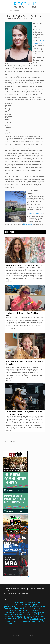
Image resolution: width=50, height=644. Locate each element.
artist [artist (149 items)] (17, 603)
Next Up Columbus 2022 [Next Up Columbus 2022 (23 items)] (21, 616)
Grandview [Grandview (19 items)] (33, 613)
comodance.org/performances (24, 223)
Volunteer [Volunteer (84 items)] (34, 620)
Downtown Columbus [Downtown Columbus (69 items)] (21, 610)
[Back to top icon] (25, 632)
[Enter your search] (25, 11)
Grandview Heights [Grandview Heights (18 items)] (40, 613)
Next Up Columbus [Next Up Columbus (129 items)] (37, 614)
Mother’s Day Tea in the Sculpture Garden (39, 42)
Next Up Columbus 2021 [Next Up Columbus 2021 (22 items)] (9, 616)
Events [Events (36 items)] (32, 611)
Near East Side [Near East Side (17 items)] (24, 615)
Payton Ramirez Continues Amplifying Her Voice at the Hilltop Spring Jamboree (24, 413)
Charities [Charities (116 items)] (23, 605)
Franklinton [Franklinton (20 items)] (36, 611)
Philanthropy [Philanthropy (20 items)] (35, 618)
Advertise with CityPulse (25, 577)
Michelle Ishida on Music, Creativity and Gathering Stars (25, 265)
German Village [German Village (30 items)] (8, 613)
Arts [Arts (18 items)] (10, 605)
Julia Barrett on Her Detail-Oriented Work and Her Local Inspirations (24, 363)
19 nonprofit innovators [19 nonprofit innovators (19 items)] (9, 603)
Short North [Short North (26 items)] (42, 618)
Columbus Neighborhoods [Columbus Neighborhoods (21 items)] (33, 609)
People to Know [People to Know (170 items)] (25, 618)
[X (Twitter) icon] (25, 638)
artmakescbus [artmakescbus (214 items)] (28, 602)
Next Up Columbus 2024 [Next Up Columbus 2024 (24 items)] (33, 616)
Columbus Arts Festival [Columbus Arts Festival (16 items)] (20, 607)
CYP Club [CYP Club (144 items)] (8, 610)
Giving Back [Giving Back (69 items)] (26, 612)
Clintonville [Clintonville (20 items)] (6, 607)
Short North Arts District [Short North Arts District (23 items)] (10, 620)
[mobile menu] (48, 3)
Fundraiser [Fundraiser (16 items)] (42, 611)
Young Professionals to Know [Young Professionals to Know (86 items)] (28, 622)
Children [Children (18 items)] (39, 605)
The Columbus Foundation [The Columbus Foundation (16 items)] (24, 620)
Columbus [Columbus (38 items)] (12, 607)
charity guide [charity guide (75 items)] (32, 605)
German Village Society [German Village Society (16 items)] (17, 613)
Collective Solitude (28, 225)
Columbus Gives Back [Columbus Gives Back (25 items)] (40, 607)
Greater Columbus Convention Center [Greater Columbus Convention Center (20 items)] (12, 615)
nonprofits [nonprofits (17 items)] (14, 618)
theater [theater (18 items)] (17, 620)
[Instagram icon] (27, 638)
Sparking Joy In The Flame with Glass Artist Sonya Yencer (23, 314)
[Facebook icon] (23, 638)
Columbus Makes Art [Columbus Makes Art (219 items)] (15, 608)
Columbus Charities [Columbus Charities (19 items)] (30, 607)
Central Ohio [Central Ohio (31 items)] (15, 605)
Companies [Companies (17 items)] (42, 609)
